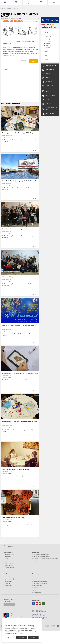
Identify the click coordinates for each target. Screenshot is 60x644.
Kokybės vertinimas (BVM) (50, 109)
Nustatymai (10, 638)
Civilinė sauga (37, 589)
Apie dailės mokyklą (9, 554)
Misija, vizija (7, 558)
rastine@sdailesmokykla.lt (41, 616)
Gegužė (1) (48, 39)
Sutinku (33, 638)
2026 (46, 32)
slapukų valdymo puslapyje (17, 634)
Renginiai (16, 8)
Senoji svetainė (48, 114)
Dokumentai (47, 74)
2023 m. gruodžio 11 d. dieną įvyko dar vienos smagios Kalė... (20, 373)
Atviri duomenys (37, 593)
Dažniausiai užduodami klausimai (41, 583)
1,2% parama (48, 86)
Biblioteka (47, 78)
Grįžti (6, 69)
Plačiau (35, 151)
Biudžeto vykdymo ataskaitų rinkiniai (13, 576)
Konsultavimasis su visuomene (40, 582)
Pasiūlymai (47, 104)
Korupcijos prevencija (38, 587)
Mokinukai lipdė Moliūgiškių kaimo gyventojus (16, 469)
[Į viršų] (58, 626)
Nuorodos (36, 576)
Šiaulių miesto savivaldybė (17, 616)
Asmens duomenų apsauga (40, 580)
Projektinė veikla (8, 582)
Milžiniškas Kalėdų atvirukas (10, 277)
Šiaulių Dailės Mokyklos (25, 47)
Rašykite (7, 605)
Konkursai (47, 82)
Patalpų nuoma (37, 562)
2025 (46, 52)
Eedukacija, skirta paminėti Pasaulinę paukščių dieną (17, 133)
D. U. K (45, 100)
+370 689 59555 (38, 614)
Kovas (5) (48, 43)
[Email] (43, 603)
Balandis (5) (48, 41)
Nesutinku (22, 638)
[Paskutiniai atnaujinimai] (29, 2)
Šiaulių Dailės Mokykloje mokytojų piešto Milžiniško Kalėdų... (20, 181)
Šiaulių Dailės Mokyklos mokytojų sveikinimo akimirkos (18, 229)
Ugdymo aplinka (8, 556)
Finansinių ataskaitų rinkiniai (11, 578)
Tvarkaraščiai (48, 70)
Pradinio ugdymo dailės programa (41, 554)
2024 (46, 56)
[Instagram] (40, 603)
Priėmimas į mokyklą (50, 66)
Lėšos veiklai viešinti (9, 580)
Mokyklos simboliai (9, 562)
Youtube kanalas (49, 96)
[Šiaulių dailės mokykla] (5, 2)
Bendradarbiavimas (9, 566)
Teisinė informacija (38, 591)
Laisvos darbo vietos (48, 91)
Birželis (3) (48, 37)
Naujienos (9, 8)
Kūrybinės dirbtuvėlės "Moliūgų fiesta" (13, 517)
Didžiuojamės (8, 560)
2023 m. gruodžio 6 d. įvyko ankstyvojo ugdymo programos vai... (19, 422)
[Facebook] (34, 603)
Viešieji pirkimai (8, 585)
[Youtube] (37, 603)
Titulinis (3, 8)
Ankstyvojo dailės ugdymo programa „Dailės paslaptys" (46, 558)
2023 (46, 60)
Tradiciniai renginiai (9, 564)
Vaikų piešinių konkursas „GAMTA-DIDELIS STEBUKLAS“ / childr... (19, 326)
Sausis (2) (48, 48)
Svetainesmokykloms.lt (49, 627)
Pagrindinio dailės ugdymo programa (42, 556)
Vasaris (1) (48, 46)
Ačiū (33, 61)
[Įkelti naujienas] (16, 2)
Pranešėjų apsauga (38, 585)
